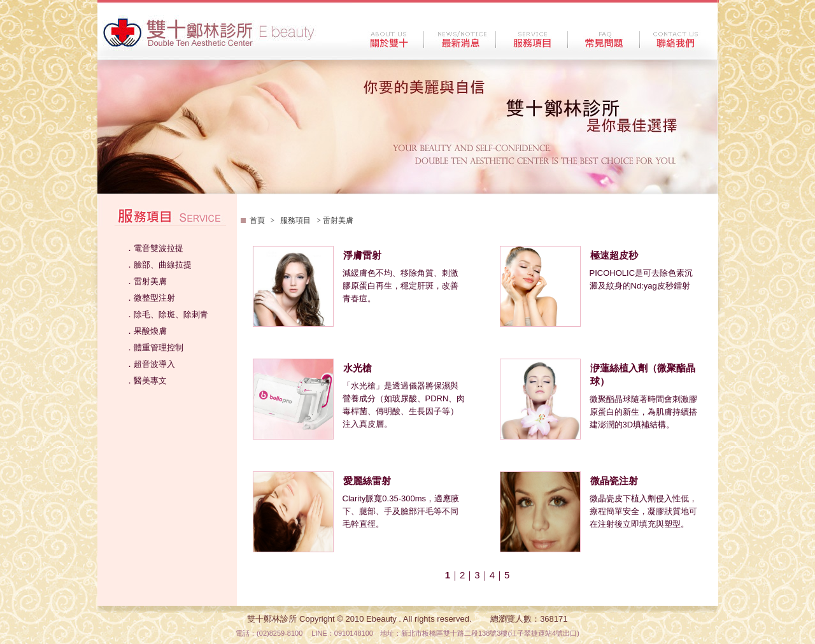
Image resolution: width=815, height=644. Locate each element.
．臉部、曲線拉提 (159, 265)
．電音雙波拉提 (154, 248)
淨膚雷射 (362, 255)
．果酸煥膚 (146, 331)
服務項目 (295, 220)
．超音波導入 (150, 364)
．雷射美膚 (146, 281)
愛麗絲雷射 (367, 481)
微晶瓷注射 (614, 481)
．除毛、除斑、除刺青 (167, 314)
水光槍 (358, 368)
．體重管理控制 (154, 347)
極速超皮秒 (614, 255)
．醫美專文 (146, 381)
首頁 (258, 220)
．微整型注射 (150, 298)
